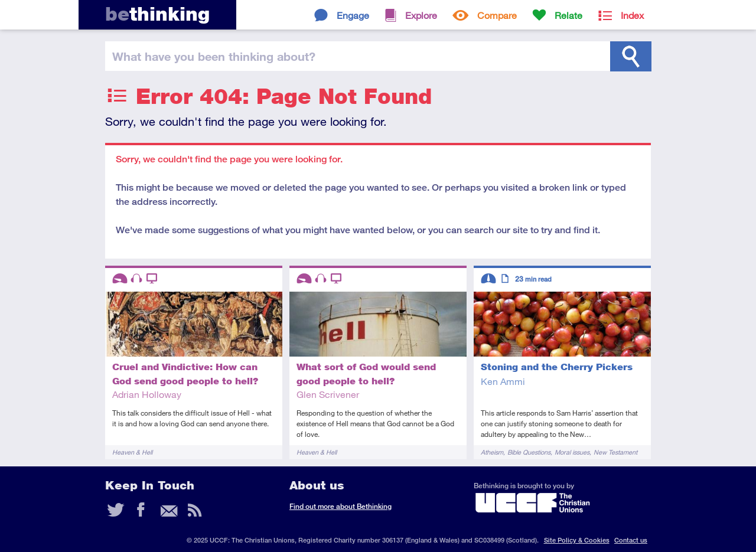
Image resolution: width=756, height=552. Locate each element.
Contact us (631, 540)
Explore (421, 15)
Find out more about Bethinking (340, 506)
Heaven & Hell (132, 452)
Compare (497, 15)
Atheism (492, 452)
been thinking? (214, 56)
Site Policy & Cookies (577, 540)
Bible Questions (529, 452)
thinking (157, 14)
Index (632, 15)
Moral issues (572, 452)
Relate (568, 15)
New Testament (615, 452)
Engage (353, 15)
